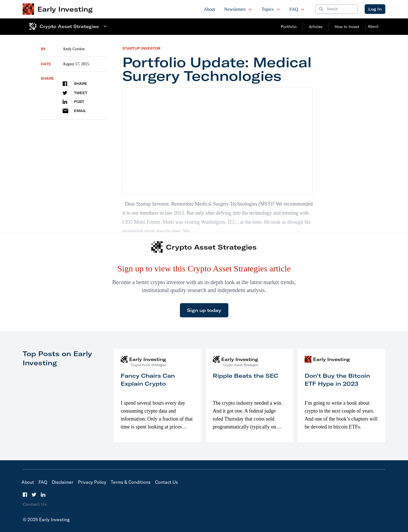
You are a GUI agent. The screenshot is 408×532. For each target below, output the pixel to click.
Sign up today (204, 310)
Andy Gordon (74, 49)
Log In (375, 9)
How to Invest (347, 27)
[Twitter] (34, 495)
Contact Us (166, 482)
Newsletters (239, 9)
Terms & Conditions (131, 482)
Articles (316, 27)
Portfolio (289, 27)
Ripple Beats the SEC (246, 376)
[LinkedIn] (43, 495)
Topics (271, 9)
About (210, 9)
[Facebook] (25, 495)
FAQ (297, 9)
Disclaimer (63, 482)
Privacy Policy (92, 482)
